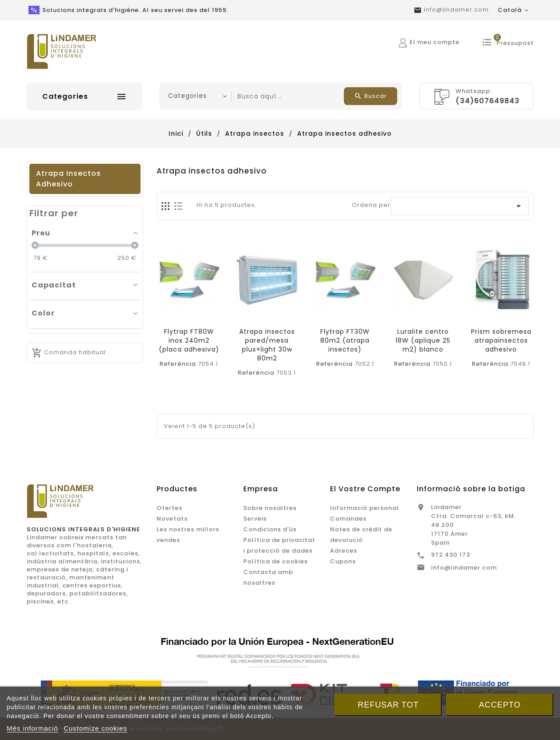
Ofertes (169, 508)
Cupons (343, 561)
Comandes (348, 519)
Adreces (344, 551)
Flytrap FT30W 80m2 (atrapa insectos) (345, 340)
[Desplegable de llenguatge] (514, 10)
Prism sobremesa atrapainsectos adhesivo (501, 340)
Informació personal (365, 508)
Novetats (172, 519)
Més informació (32, 728)
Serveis (255, 519)
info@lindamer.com (456, 10)
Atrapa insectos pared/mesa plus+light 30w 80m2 (267, 345)
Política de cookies (276, 561)
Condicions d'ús (270, 529)
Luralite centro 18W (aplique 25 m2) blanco (423, 340)
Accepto (500, 705)
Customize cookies (95, 728)
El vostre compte (365, 489)
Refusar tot (388, 705)
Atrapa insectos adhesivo (68, 179)
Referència (178, 364)
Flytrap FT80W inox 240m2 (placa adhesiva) (189, 340)
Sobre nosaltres (270, 508)
